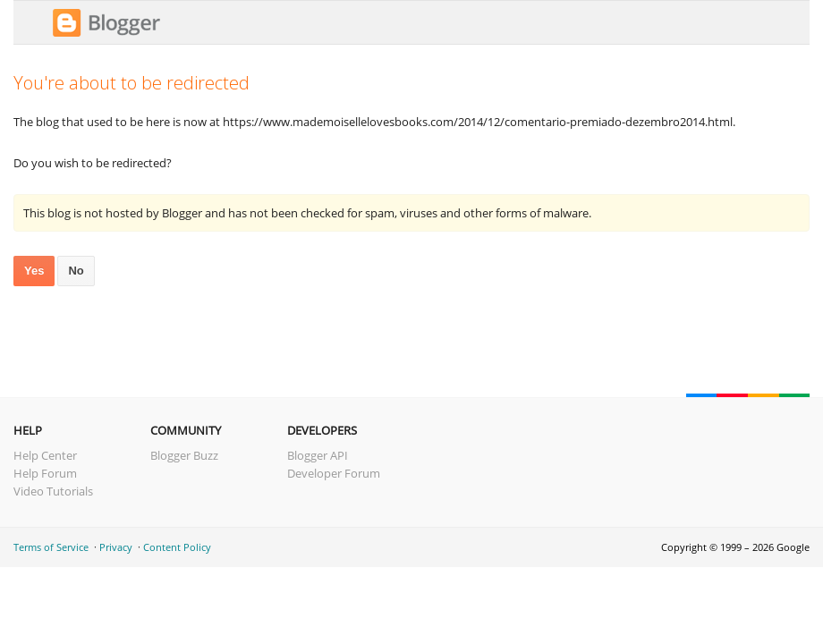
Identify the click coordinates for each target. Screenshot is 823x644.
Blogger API (318, 455)
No (76, 271)
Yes (34, 271)
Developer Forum (334, 473)
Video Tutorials (53, 491)
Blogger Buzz (184, 455)
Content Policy (177, 547)
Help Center (45, 455)
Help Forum (45, 473)
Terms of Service (51, 547)
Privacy (116, 547)
